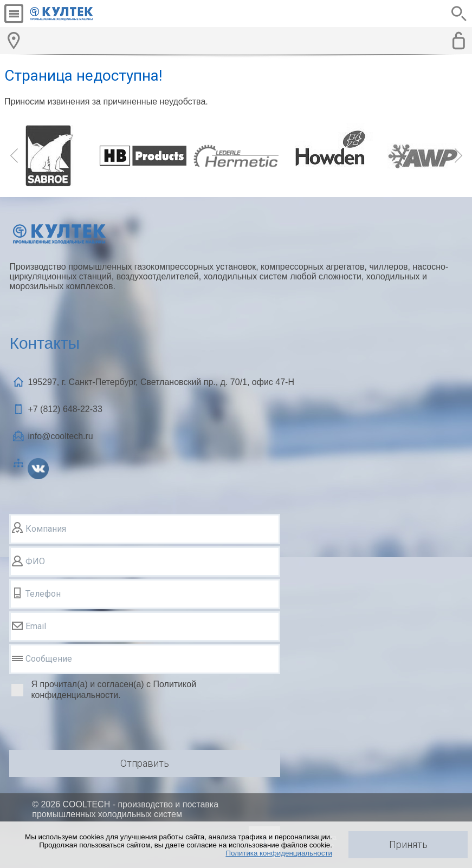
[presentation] (92, 727)
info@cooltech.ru (60, 436)
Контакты (44, 343)
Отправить (145, 763)
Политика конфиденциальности (279, 853)
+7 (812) (65, 409)
